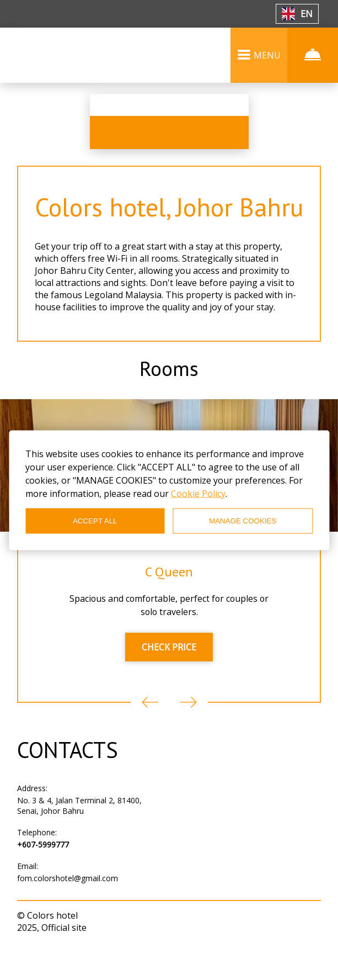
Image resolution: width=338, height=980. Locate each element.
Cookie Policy (198, 493)
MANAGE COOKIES (243, 521)
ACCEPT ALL (95, 521)
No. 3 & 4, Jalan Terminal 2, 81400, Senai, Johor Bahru (79, 838)
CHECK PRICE (169, 680)
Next (189, 735)
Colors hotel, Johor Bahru (169, 221)
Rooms (169, 399)
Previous (150, 735)
